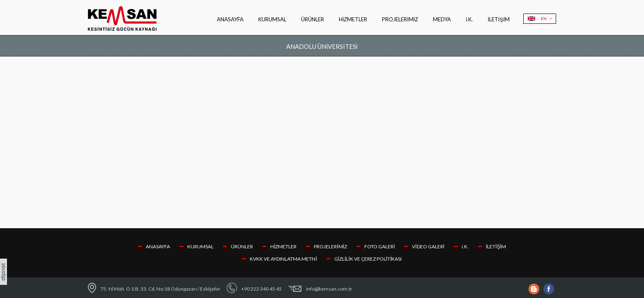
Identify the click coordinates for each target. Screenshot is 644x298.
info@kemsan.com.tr (329, 289)
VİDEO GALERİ (424, 246)
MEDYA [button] (442, 19)
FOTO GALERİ (376, 246)
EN (546, 18)
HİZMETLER (353, 19)
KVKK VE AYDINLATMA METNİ (279, 259)
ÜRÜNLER (238, 246)
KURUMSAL (272, 19)
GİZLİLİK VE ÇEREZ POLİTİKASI (364, 259)
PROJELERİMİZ (400, 19)
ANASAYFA (230, 19)
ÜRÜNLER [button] (313, 19)
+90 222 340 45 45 (261, 289)
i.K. (469, 19)
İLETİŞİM (499, 19)
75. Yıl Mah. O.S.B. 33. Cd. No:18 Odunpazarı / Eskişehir (160, 289)
